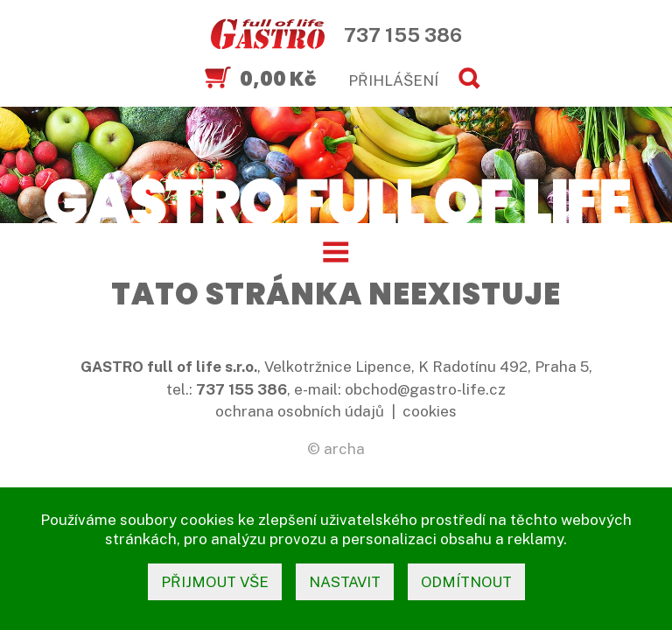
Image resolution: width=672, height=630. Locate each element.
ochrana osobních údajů (300, 411)
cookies (430, 411)
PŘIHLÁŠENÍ (393, 80)
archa (344, 449)
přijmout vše (215, 582)
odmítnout (466, 582)
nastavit (345, 582)
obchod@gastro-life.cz (425, 389)
